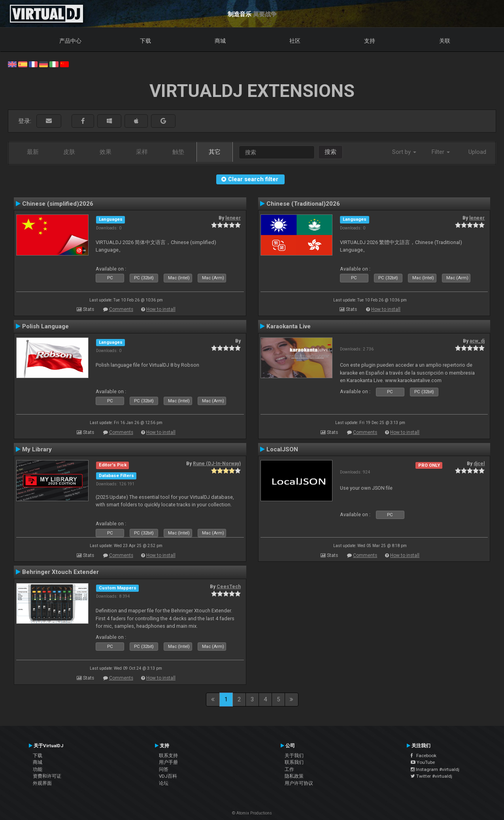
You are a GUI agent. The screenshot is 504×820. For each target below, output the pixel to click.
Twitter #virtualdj (431, 776)
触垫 (178, 152)
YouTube (423, 762)
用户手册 (168, 762)
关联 (445, 41)
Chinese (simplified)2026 (58, 204)
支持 (370, 41)
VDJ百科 (168, 776)
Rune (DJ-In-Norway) (217, 464)
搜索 (330, 152)
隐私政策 (294, 776)
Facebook (424, 756)
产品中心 (70, 41)
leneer (233, 218)
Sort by (404, 152)
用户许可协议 (299, 783)
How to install (161, 309)
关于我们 (294, 756)
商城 (220, 41)
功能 (38, 769)
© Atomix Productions (252, 813)
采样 (142, 152)
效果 (106, 152)
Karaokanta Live (289, 326)
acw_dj (477, 341)
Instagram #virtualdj (435, 769)
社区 (295, 41)
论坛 (164, 783)
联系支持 (168, 756)
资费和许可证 (47, 776)
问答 (164, 769)
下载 (145, 41)
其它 (215, 152)
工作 (289, 769)
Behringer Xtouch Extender (60, 572)
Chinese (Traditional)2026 (303, 204)
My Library (37, 449)
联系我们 (294, 762)
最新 (33, 152)
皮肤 (69, 152)
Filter (441, 152)
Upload (477, 152)
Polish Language (45, 326)
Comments (121, 309)
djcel (479, 464)
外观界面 (42, 783)
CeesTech (229, 587)
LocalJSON (282, 449)
